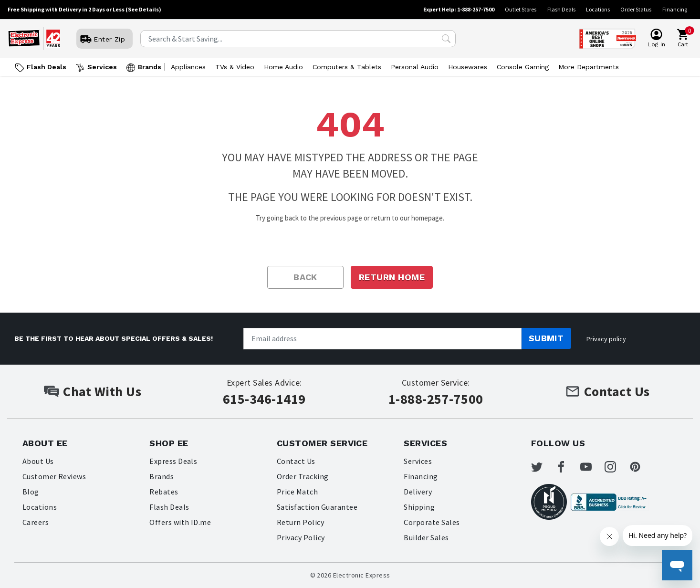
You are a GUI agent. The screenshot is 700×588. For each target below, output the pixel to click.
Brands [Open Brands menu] (150, 67)
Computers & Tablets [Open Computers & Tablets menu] (347, 67)
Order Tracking (303, 476)
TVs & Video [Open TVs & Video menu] (235, 67)
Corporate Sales (432, 522)
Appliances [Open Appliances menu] (188, 67)
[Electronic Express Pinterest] (641, 467)
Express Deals (173, 461)
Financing (675, 9)
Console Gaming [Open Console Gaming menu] (523, 67)
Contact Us (296, 461)
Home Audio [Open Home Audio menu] (283, 67)
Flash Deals (561, 9)
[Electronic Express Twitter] (543, 467)
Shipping (419, 507)
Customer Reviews (54, 476)
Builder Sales (426, 537)
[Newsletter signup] (382, 339)
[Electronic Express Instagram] (616, 467)
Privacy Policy (301, 537)
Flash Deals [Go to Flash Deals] (47, 67)
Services (418, 461)
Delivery (418, 492)
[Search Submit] (446, 39)
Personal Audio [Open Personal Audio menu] (415, 67)
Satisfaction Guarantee (317, 507)
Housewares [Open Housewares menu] (468, 67)
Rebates (164, 492)
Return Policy (300, 522)
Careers (36, 522)
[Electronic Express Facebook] (567, 467)
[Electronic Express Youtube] (592, 467)
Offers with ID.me (180, 522)
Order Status (636, 9)
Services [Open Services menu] (102, 67)
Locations (598, 9)
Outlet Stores (521, 9)
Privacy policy (606, 339)
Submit (546, 338)
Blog (31, 492)
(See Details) (143, 9)
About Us (38, 461)
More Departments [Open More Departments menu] (589, 67)
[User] (104, 39)
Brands (162, 476)
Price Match (297, 492)
